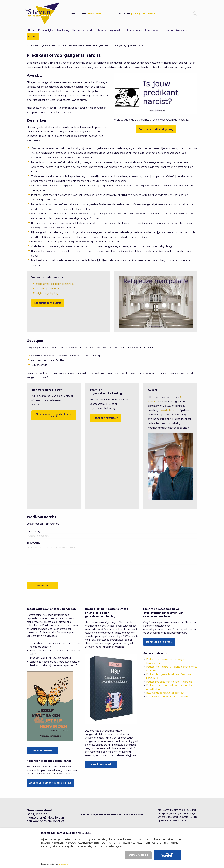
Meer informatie (43, 750)
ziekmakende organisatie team (82, 45)
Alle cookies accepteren (167, 855)
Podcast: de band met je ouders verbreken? (170, 682)
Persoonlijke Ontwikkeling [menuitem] (54, 30)
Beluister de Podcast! (159, 642)
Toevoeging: (34, 543)
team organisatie (42, 45)
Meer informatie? (101, 764)
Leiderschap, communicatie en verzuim (167, 697)
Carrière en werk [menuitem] (82, 30)
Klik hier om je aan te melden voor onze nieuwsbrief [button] (112, 815)
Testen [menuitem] (169, 30)
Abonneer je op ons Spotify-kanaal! (50, 783)
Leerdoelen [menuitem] (152, 30)
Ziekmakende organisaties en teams (54, 415)
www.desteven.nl (168, 410)
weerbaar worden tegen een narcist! (55, 284)
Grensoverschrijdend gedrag (156, 129)
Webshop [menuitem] (181, 30)
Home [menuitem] (32, 30)
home (29, 45)
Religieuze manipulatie (48, 303)
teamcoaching (59, 45)
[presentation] (49, 573)
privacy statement (64, 864)
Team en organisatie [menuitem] (110, 30)
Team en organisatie (106, 418)
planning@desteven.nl (143, 13)
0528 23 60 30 (94, 13)
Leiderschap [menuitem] (135, 30)
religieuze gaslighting (47, 293)
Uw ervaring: (34, 531)
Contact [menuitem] (33, 36)
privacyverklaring (171, 813)
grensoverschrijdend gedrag (113, 45)
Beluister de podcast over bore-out (165, 693)
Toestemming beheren (138, 855)
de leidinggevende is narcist (51, 289)
